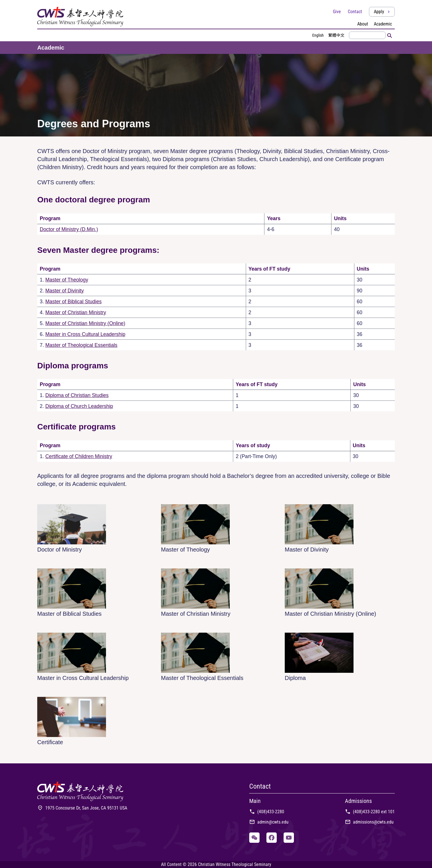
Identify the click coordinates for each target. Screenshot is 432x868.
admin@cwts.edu (269, 822)
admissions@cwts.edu (369, 822)
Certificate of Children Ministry (79, 456)
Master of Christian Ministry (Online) (85, 323)
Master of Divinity (64, 291)
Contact (355, 12)
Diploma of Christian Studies (77, 395)
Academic (51, 48)
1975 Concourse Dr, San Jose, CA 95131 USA (82, 808)
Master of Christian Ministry (76, 312)
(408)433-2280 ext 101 (370, 812)
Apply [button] (382, 12)
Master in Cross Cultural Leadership (85, 334)
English (318, 35)
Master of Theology (67, 280)
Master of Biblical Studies (73, 302)
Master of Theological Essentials (81, 345)
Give (337, 12)
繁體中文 (336, 35)
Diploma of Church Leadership (79, 406)
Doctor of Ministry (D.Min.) (69, 229)
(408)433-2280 (267, 812)
